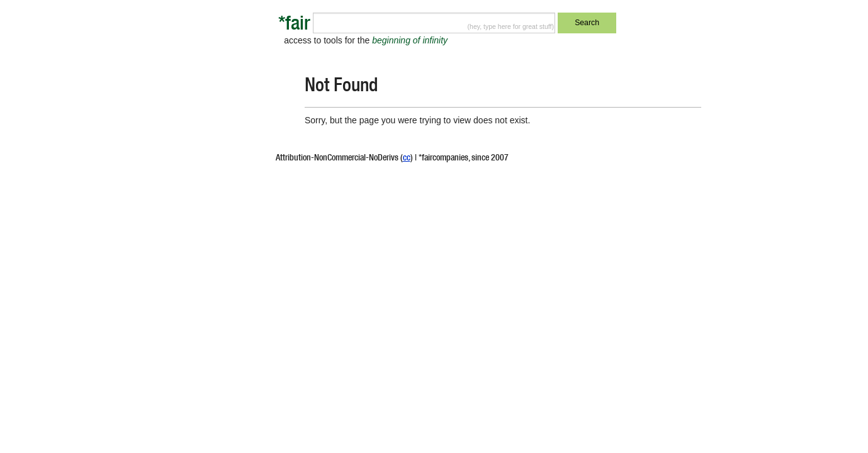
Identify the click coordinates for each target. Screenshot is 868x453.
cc (407, 159)
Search (587, 23)
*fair (294, 25)
